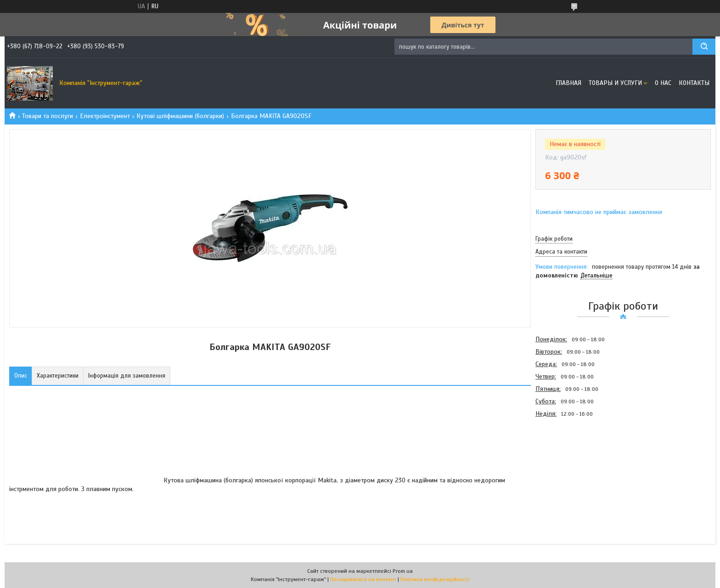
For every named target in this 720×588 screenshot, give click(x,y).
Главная (568, 83)
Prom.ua (403, 571)
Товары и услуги (615, 83)
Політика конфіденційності (435, 579)
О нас (663, 83)
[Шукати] (704, 47)
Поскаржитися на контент (363, 579)
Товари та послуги (48, 116)
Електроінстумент (105, 116)
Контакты (694, 83)
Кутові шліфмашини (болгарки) (180, 116)
